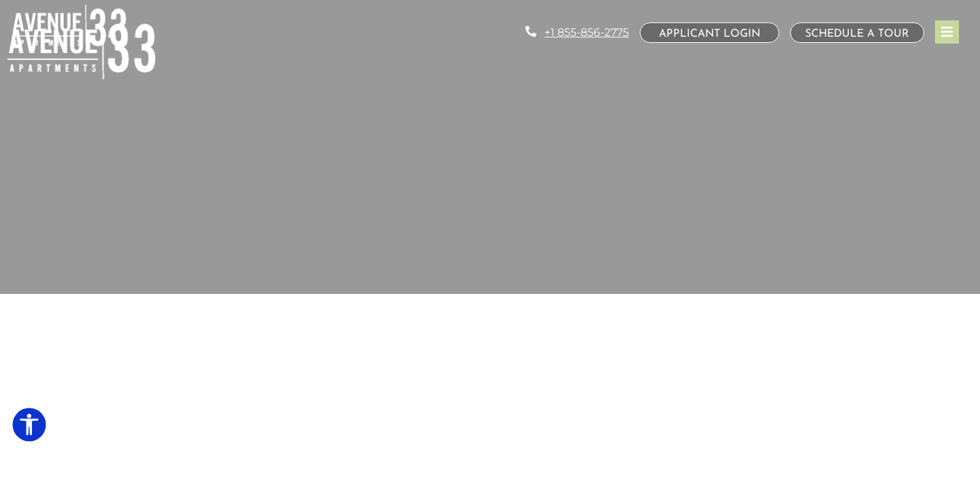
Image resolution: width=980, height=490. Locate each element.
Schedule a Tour (857, 34)
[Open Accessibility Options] (29, 427)
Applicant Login (719, 34)
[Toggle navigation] (947, 32)
